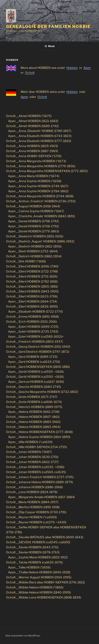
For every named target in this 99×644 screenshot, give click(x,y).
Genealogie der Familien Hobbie (48, 26)
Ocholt (42, 97)
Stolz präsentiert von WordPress (23, 636)
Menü (50, 46)
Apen (24, 97)
